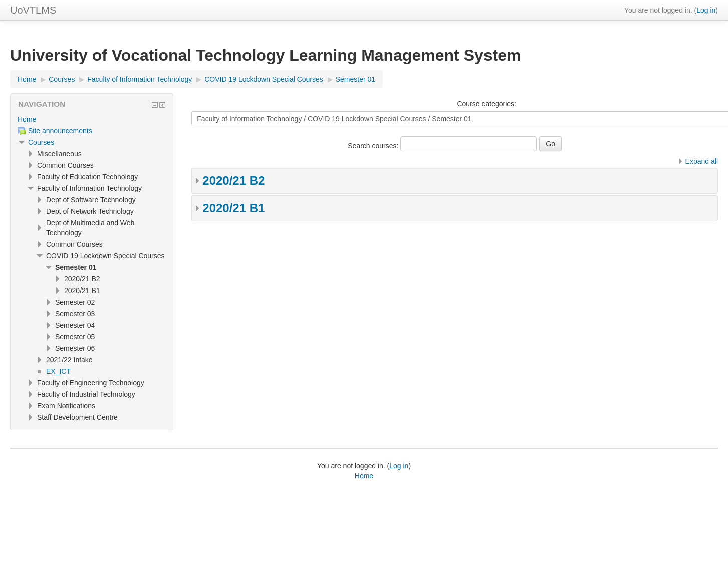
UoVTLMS (33, 10)
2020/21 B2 (233, 181)
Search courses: (374, 146)
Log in (706, 10)
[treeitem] (92, 119)
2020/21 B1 (233, 208)
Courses (41, 142)
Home (27, 119)
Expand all (702, 161)
